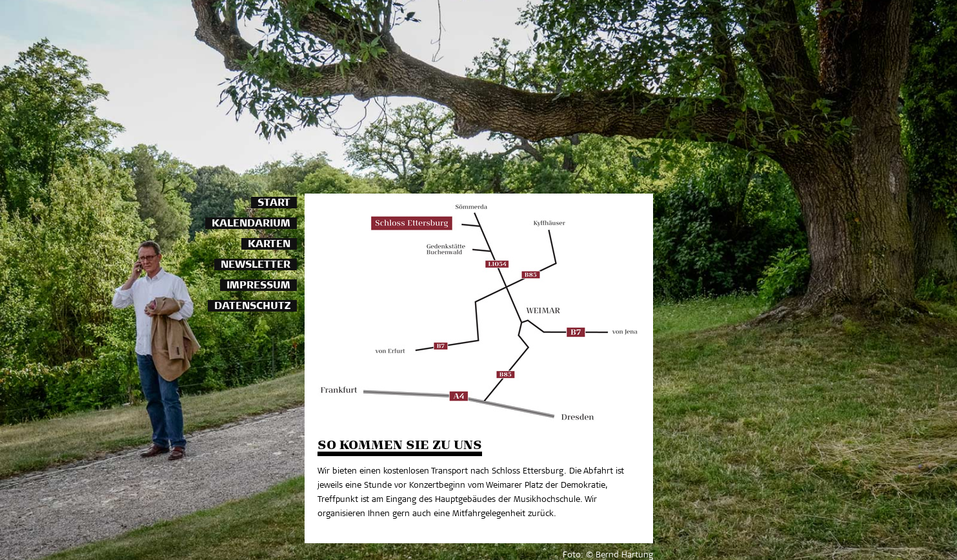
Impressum (258, 286)
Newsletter (256, 265)
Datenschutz (252, 307)
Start (274, 204)
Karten (269, 245)
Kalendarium (251, 224)
